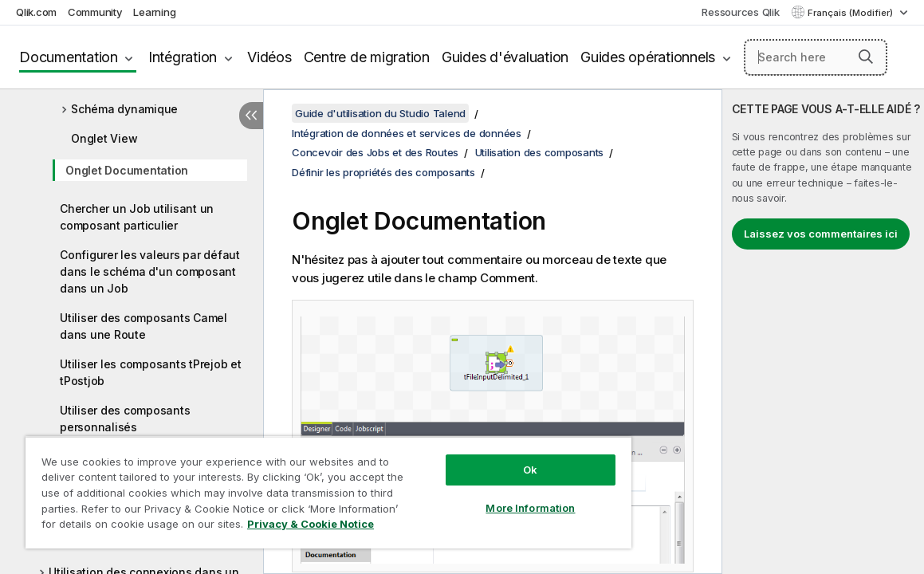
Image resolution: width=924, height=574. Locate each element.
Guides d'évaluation (505, 57)
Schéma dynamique (124, 109)
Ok (471, 458)
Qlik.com (36, 12)
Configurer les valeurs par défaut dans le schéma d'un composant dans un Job (150, 271)
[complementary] (823, 332)
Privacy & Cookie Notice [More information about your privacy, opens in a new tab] (154, 527)
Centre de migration (367, 57)
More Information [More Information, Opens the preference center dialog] (471, 496)
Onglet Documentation (127, 170)
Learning (154, 12)
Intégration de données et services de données (407, 133)
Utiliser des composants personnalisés (125, 419)
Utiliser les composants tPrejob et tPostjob (151, 372)
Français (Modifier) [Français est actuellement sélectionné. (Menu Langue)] (851, 13)
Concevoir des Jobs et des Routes (375, 152)
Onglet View (104, 138)
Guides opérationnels (648, 57)
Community (95, 12)
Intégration (183, 57)
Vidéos (269, 57)
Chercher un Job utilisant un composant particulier (137, 217)
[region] (293, 486)
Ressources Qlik (740, 12)
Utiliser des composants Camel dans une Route (144, 326)
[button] (866, 57)
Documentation (69, 57)
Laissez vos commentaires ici (821, 234)
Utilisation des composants (540, 152)
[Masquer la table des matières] (251, 116)
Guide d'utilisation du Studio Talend (380, 113)
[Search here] (816, 57)
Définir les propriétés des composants (383, 172)
